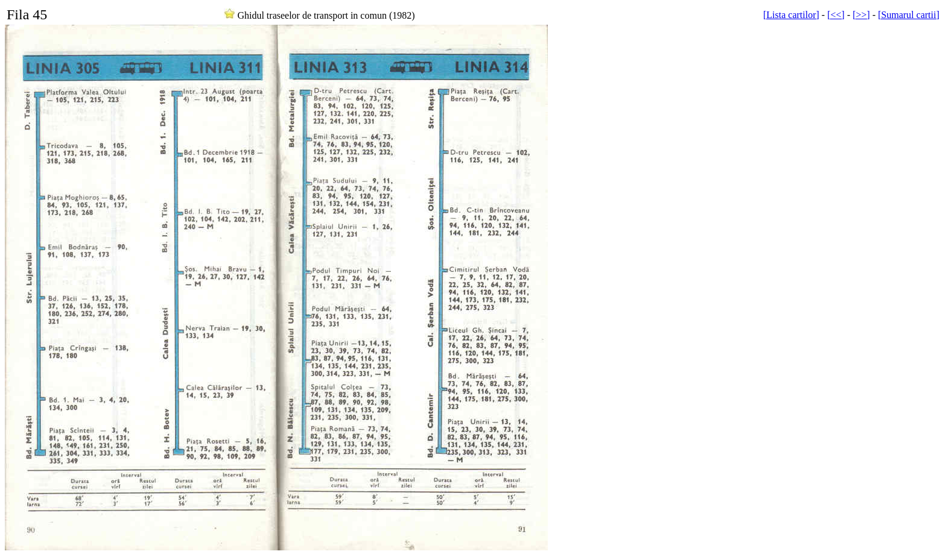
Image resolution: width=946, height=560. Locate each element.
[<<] (836, 15)
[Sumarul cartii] (909, 15)
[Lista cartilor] (791, 15)
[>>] (861, 15)
